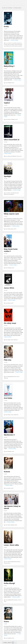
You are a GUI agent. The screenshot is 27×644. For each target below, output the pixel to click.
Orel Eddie (8, 398)
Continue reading (15, 40)
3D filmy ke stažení (12, 43)
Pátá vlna (8, 360)
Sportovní (16, 415)
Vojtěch (7, 103)
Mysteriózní (13, 156)
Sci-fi (20, 156)
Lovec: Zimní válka (11, 545)
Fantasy (6, 563)
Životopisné (11, 194)
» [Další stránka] (16, 643)
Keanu (6, 621)
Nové (10, 46)
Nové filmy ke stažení (17, 46)
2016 (6, 83)
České (9, 229)
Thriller (6, 194)
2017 (6, 43)
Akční (9, 156)
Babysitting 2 (9, 66)
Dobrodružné (11, 377)
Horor (13, 45)
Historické (13, 193)
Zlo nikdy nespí (10, 323)
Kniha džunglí (9, 583)
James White (9, 288)
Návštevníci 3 (9, 435)
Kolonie (7, 472)
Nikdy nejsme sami (11, 214)
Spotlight (8, 176)
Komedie (9, 83)
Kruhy (6, 26)
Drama (9, 45)
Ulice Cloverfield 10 (12, 140)
